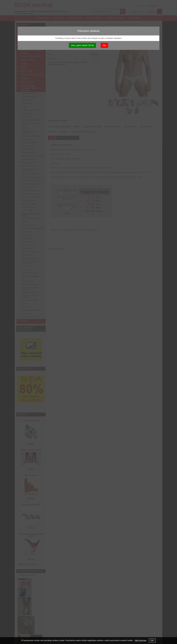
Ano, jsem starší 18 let (82, 45)
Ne (104, 45)
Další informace (141, 640)
